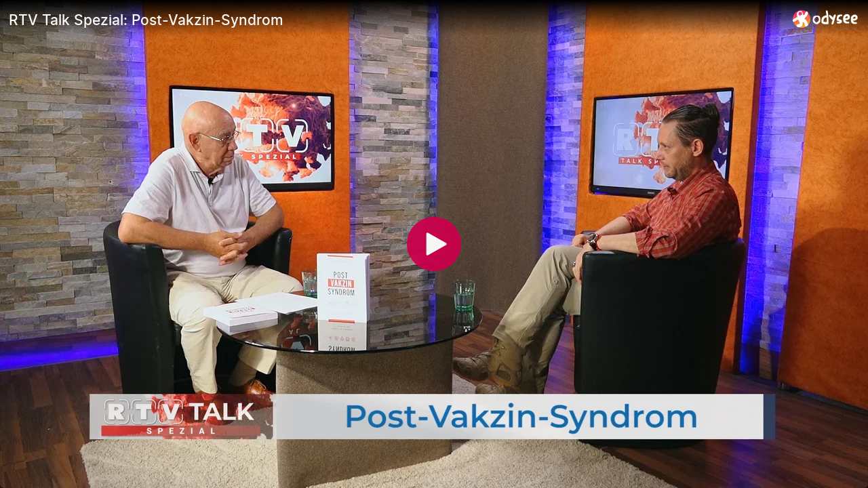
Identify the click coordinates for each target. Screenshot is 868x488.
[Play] (434, 244)
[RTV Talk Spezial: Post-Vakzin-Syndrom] (395, 20)
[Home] (826, 19)
